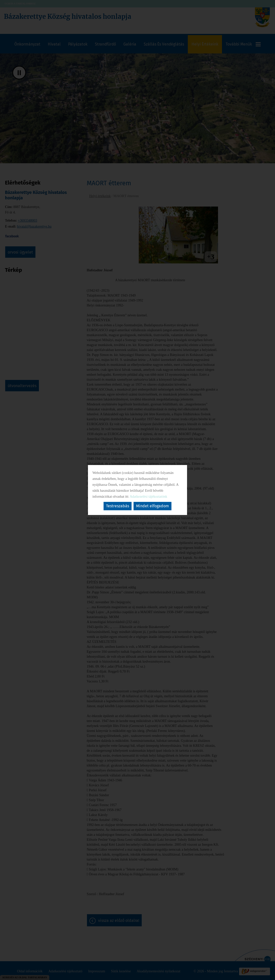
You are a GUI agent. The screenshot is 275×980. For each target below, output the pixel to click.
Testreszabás (118, 506)
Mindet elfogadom (152, 506)
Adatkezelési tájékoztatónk (148, 497)
